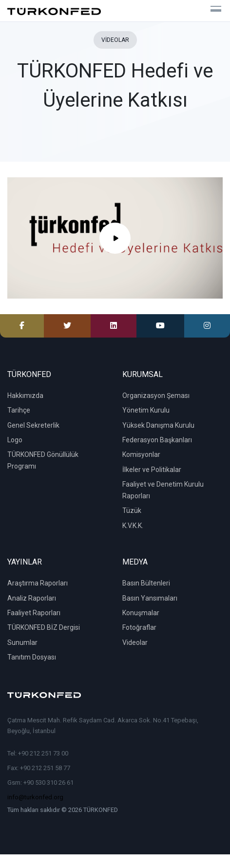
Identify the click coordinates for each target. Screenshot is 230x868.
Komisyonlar (141, 454)
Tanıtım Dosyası (32, 657)
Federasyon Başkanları (157, 440)
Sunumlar (22, 642)
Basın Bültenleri (146, 583)
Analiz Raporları (32, 598)
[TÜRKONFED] (54, 11)
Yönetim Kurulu (146, 410)
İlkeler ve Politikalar (152, 470)
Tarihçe (19, 410)
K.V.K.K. (133, 526)
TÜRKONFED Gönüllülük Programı (43, 460)
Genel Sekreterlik (33, 425)
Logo (15, 440)
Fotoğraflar (139, 627)
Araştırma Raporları (38, 583)
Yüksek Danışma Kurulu (158, 425)
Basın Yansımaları (150, 598)
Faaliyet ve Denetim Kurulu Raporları (163, 490)
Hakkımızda (25, 396)
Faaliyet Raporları (34, 613)
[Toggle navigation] (212, 11)
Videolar (135, 642)
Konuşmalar (141, 613)
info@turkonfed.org (35, 797)
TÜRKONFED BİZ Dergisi (44, 627)
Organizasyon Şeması (156, 396)
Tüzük (132, 510)
